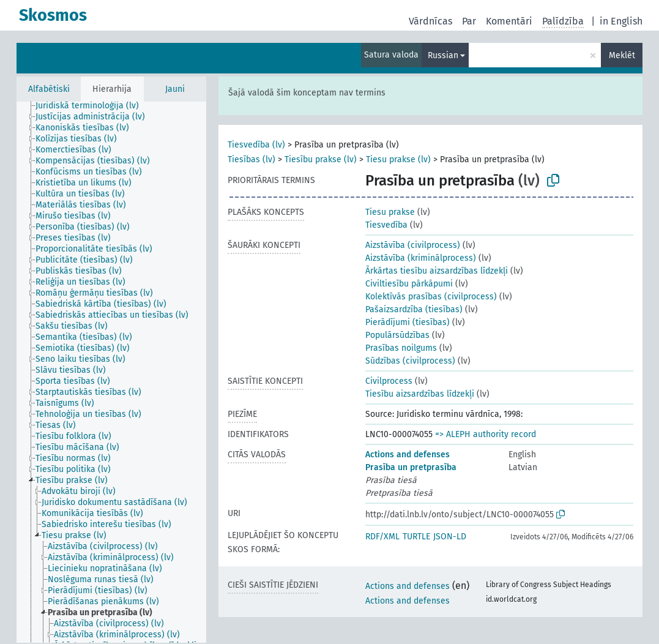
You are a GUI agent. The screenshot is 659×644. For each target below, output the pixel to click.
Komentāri (509, 21)
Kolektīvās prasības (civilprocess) (431, 297)
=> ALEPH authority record (486, 434)
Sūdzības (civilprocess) (410, 361)
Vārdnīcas (430, 21)
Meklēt (622, 55)
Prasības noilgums (401, 348)
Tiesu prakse (390, 212)
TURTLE (416, 537)
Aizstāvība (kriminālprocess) (421, 258)
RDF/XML (382, 537)
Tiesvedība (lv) (256, 145)
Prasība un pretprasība (411, 467)
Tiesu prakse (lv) (398, 159)
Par (469, 21)
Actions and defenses (408, 455)
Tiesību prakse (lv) (321, 159)
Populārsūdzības (397, 335)
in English (621, 21)
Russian (443, 55)
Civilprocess (389, 381)
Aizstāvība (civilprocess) (413, 245)
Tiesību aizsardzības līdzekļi (420, 394)
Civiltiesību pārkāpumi (409, 284)
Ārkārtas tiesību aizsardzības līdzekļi (437, 271)
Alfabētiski (49, 89)
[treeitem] (92, 106)
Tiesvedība (386, 225)
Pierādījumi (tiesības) (408, 322)
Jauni (175, 89)
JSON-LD (450, 537)
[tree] (111, 372)
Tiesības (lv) (251, 159)
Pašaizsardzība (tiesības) (414, 309)
